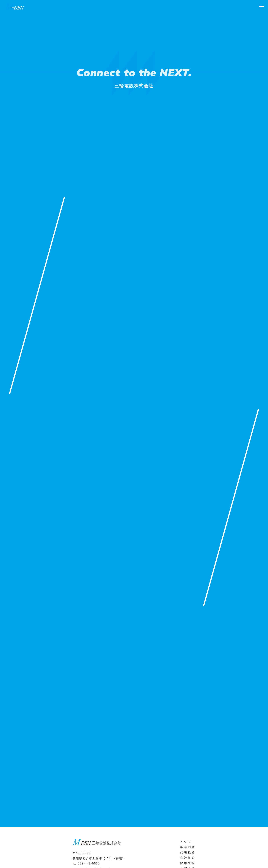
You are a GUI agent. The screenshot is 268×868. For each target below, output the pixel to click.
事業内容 (188, 847)
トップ (186, 842)
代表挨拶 (188, 852)
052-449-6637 (89, 863)
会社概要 (188, 858)
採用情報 (188, 863)
